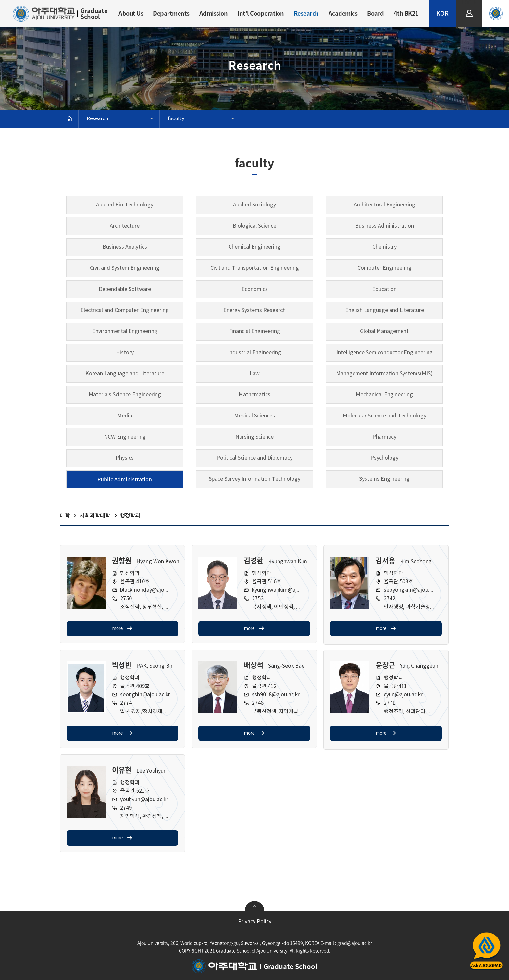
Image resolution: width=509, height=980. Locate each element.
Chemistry (385, 247)
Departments (171, 13)
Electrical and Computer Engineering (125, 310)
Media (125, 416)
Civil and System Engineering (125, 268)
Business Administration (385, 226)
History (125, 353)
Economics (255, 289)
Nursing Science (255, 437)
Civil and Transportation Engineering (255, 268)
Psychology (384, 458)
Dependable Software (125, 289)
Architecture (125, 226)
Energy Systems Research (255, 310)
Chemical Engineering (255, 247)
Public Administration (125, 479)
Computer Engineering (385, 268)
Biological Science (255, 226)
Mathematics (255, 395)
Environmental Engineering (125, 331)
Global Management (384, 331)
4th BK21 (406, 13)
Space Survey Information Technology (255, 479)
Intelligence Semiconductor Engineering (385, 353)
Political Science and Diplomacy (255, 458)
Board (376, 13)
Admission (214, 13)
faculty (176, 119)
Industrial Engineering (255, 353)
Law (255, 374)
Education (384, 289)
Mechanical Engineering (384, 395)
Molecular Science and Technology (385, 416)
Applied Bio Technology (125, 205)
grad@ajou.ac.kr (355, 943)
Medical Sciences (255, 416)
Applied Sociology (255, 205)
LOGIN (469, 3)
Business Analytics (125, 247)
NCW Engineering (125, 437)
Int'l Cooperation (261, 13)
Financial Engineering (255, 331)
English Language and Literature (385, 310)
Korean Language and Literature (125, 374)
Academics (343, 13)
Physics (125, 458)
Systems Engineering (384, 479)
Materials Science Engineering (125, 395)
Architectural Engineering (385, 205)
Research (306, 13)
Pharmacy (384, 437)
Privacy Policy (255, 922)
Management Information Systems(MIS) (384, 374)
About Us (131, 13)
